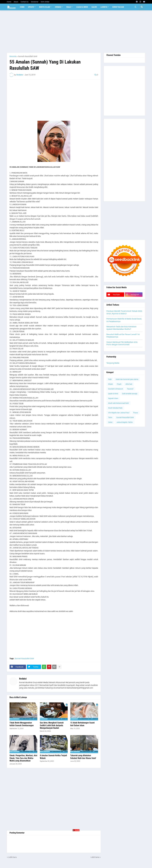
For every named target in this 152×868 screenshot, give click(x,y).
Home (9, 2)
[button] (136, 7)
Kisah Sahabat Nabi (115, 408)
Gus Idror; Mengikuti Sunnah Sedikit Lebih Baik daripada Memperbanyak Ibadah (52, 725)
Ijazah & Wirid (113, 394)
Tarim (110, 417)
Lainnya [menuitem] (104, 7)
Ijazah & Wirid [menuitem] (82, 7)
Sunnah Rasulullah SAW (28, 56)
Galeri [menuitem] (94, 7)
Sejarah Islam (113, 398)
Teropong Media (113, 363)
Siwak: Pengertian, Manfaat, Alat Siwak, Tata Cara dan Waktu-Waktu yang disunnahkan (23, 758)
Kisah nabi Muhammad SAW (118, 403)
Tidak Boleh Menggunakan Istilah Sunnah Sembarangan (22, 724)
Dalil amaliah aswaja (130, 394)
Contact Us (24, 2)
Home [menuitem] (22, 7)
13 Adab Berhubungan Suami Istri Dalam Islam (82, 724)
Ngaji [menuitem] (69, 7)
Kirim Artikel (45, 2)
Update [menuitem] (31, 7)
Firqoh (119, 384)
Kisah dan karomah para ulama (127, 379)
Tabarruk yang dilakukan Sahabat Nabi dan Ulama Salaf (83, 757)
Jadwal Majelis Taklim (125, 422)
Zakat (110, 422)
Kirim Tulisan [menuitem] (118, 7)
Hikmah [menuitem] (58, 7)
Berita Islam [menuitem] (44, 7)
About (16, 2)
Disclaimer (35, 2)
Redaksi (23, 679)
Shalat (110, 384)
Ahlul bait (129, 384)
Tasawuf (130, 389)
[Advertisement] (76, 32)
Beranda (13, 56)
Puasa (136, 413)
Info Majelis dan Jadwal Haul (119, 413)
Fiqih (110, 379)
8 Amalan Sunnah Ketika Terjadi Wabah (53, 757)
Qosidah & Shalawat (115, 389)
